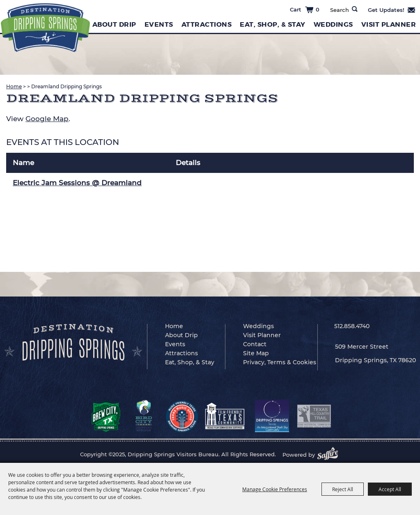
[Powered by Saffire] (330, 455)
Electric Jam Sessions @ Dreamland (77, 183)
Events (159, 24)
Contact (255, 344)
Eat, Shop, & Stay (273, 24)
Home (14, 86)
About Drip (114, 24)
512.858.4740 (352, 326)
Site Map (256, 353)
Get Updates (392, 10)
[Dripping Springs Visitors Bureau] (45, 28)
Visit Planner (389, 24)
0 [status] (318, 9)
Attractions (207, 24)
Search (355, 9)
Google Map (47, 119)
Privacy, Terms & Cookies (280, 362)
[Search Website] (339, 10)
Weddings (333, 24)
